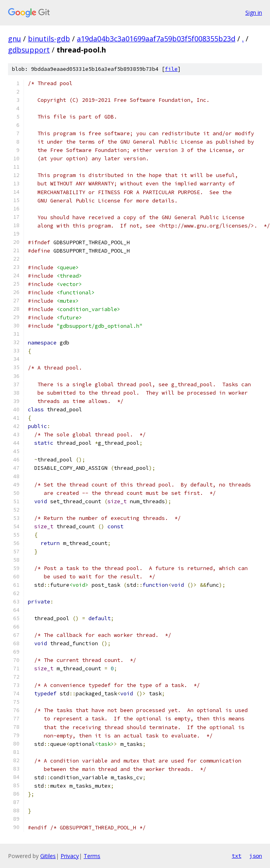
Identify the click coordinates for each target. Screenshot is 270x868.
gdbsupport (29, 50)
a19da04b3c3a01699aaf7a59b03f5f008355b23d (156, 39)
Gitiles (48, 856)
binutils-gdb (49, 39)
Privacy (70, 856)
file (171, 69)
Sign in (254, 13)
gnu (15, 39)
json (256, 856)
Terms (92, 856)
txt (237, 856)
